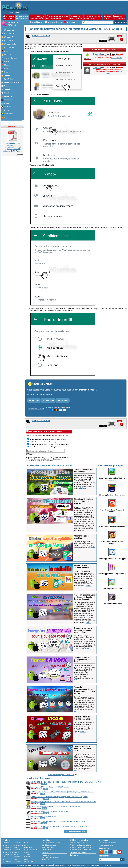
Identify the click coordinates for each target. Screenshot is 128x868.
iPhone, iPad (19, 845)
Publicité (36, 865)
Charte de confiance (24, 865)
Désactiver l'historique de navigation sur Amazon (83, 501)
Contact (69, 865)
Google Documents (31, 850)
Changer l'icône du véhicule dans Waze (82, 718)
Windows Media (30, 862)
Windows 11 (7, 843)
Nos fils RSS (38, 22)
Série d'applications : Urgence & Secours (112, 511)
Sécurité (27, 857)
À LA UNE (9, 17)
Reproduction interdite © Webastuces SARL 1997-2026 (92, 865)
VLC (5, 859)
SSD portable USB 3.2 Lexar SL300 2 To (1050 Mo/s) (49, 812)
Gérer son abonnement (36, 409)
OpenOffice (28, 848)
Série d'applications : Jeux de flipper (112, 559)
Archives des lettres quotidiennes (38, 459)
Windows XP (7, 855)
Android (17, 843)
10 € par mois (48, 400)
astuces (86, 843)
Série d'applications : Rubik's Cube (112, 527)
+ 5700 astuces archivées (36, 457)
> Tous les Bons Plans (76, 831)
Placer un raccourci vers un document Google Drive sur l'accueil (84, 597)
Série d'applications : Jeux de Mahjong (112, 543)
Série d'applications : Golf (112, 589)
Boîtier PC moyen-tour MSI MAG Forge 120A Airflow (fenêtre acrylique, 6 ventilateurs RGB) (62, 792)
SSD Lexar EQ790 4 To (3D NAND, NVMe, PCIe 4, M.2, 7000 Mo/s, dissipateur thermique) (62, 826)
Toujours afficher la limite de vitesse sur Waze (82, 748)
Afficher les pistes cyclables (82, 537)
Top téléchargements (49, 845)
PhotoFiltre (7, 862)
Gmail (16, 855)
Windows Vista (8, 852)
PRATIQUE (22, 17)
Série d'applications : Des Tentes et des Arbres (112, 479)
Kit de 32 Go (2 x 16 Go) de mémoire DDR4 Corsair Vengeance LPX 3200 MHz (58, 821)
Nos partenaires (60, 865)
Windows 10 (7, 845)
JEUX (107, 17)
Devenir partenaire (46, 865)
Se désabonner (58, 459)
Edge (16, 848)
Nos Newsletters (55, 22)
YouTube (27, 855)
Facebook (18, 862)
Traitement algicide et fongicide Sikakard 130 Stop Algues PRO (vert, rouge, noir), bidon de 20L (64, 802)
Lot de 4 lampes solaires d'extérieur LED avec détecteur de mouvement (56, 807)
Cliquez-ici (20, 155)
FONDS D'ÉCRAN (93, 17)
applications (78, 843)
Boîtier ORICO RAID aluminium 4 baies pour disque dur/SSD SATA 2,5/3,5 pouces (59, 797)
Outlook (17, 857)
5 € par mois (34, 400)
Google (27, 852)
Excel (26, 845)
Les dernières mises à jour (51, 843)
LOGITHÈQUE (37, 17)
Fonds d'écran (46, 855)
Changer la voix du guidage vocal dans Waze (82, 660)
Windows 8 (7, 848)
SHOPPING (76, 17)
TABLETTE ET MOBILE (57, 17)
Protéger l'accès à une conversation (83, 471)
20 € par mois (63, 400)
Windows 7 (7, 850)
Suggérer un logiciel (48, 847)
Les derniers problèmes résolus (109, 843)
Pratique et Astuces (13, 24)
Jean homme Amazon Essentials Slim (44, 816)
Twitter (17, 859)
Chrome (17, 850)
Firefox (17, 852)
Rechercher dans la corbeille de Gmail (82, 566)
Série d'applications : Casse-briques (112, 495)
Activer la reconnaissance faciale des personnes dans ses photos (84, 690)
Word (26, 843)
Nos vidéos (72, 22)
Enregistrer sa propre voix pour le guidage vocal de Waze (83, 630)
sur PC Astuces (117, 58)
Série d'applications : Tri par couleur (112, 574)
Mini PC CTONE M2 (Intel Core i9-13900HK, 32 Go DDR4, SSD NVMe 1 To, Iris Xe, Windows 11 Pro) (66, 782)
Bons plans (74, 855)
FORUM (119, 17)
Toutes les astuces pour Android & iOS (61, 775)
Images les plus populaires (51, 857)
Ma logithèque (46, 849)
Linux (5, 857)
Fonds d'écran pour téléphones (81, 849)
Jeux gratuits (46, 859)
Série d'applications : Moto (112, 604)
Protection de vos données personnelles (41, 461)
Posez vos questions (106, 845)
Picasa (27, 859)
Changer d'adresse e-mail (61, 457)
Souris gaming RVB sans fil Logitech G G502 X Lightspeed (51, 787)
